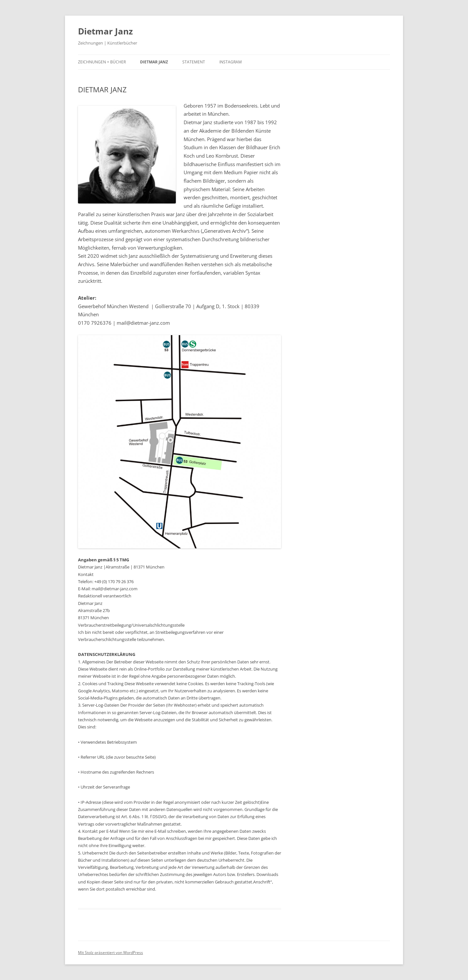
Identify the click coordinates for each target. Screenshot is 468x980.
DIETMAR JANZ (154, 62)
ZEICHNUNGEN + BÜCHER (102, 62)
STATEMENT (194, 62)
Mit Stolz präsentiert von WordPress (110, 953)
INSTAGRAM (231, 62)
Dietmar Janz (105, 31)
